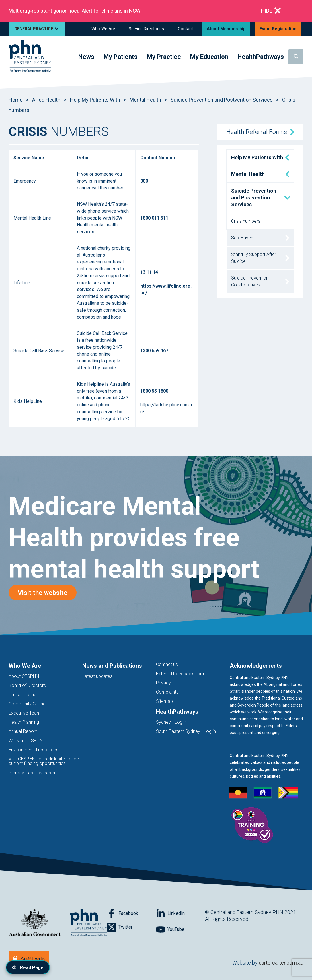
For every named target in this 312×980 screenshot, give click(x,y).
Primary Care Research (32, 773)
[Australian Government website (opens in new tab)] (35, 923)
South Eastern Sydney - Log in (186, 731)
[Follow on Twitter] (131, 927)
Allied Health (46, 100)
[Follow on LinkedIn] (181, 913)
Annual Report (23, 731)
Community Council (28, 704)
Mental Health (145, 100)
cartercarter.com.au (281, 963)
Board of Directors (27, 685)
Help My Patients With (95, 100)
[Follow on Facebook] (131, 913)
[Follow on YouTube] (181, 929)
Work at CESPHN (26, 741)
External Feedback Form (181, 674)
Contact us (167, 664)
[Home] (30, 57)
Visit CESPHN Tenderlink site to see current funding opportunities (44, 761)
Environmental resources (34, 750)
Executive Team (25, 713)
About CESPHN (24, 676)
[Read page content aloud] (28, 967)
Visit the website (47, 592)
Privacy (163, 683)
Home (16, 100)
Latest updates (97, 676)
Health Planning (24, 722)
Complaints (167, 692)
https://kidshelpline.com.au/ (166, 408)
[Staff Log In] (29, 959)
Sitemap (164, 701)
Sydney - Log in (171, 722)
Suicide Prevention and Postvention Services (222, 100)
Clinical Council (23, 695)
